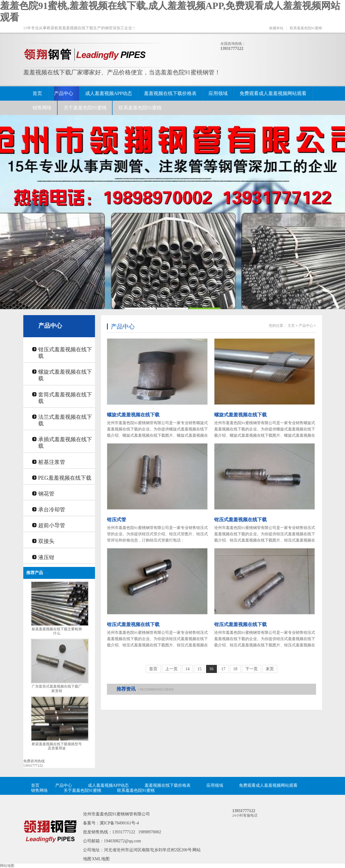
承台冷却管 (52, 510)
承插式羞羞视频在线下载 (65, 443)
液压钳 (46, 557)
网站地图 (7, 866)
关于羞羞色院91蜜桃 (85, 108)
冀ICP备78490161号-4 (119, 823)
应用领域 (218, 93)
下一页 (252, 669)
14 (188, 669)
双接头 (46, 541)
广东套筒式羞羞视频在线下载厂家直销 (57, 689)
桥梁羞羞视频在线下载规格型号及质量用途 (57, 746)
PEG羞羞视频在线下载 (65, 478)
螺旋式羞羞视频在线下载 (65, 375)
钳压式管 (116, 520)
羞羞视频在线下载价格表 (170, 93)
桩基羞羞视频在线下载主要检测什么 (57, 631)
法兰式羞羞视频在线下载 (65, 420)
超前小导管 (52, 525)
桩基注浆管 (52, 462)
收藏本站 (276, 28)
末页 (270, 669)
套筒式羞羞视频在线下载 (65, 398)
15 (200, 669)
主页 (291, 326)
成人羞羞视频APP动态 (109, 93)
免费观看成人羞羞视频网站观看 (273, 93)
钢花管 (46, 494)
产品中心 (64, 93)
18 (235, 669)
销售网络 (42, 108)
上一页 (171, 669)
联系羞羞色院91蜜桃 (306, 28)
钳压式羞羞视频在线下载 (65, 353)
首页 (37, 93)
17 (223, 669)
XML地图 (101, 859)
